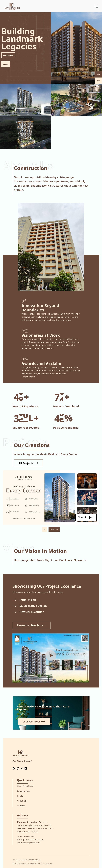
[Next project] (54, 529)
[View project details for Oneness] (86, 517)
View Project (86, 517)
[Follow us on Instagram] (18, 768)
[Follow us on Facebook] (14, 768)
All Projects (28, 463)
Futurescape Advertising (32, 860)
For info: (29, 843)
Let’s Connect (34, 721)
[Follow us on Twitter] (22, 768)
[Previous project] (45, 529)
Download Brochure (32, 625)
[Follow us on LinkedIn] (26, 768)
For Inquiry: (31, 840)
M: (26, 836)
